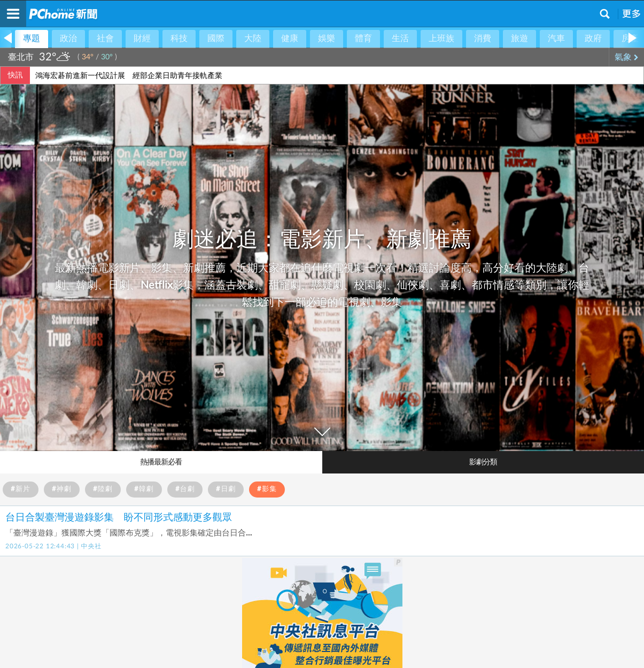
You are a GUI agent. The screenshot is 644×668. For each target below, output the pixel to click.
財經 (142, 38)
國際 (216, 38)
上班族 (441, 38)
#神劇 (62, 489)
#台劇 (185, 489)
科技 (179, 38)
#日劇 (226, 489)
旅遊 (519, 38)
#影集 (267, 489)
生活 (400, 38)
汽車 (556, 38)
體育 (363, 38)
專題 (32, 38)
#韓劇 (144, 489)
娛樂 (327, 38)
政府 (593, 38)
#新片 (21, 489)
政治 (68, 38)
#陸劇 (103, 489)
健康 (290, 38)
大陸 (253, 38)
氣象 (627, 57)
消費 (483, 38)
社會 (105, 38)
